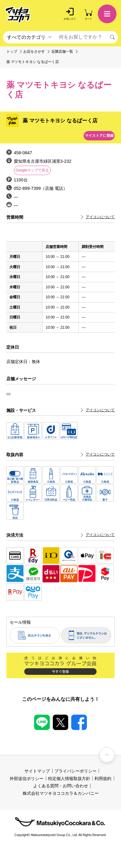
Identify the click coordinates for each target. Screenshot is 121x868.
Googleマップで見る (32, 170)
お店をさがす (34, 52)
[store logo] (18, 15)
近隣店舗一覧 (62, 52)
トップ (12, 52)
